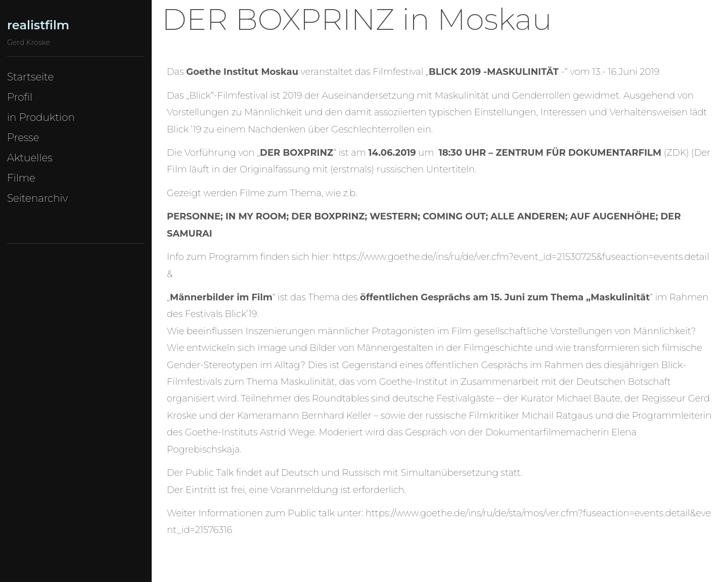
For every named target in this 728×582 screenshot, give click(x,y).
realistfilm (38, 25)
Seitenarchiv (37, 198)
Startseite (30, 77)
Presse (23, 138)
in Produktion (41, 117)
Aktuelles (30, 158)
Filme (21, 178)
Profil (20, 97)
